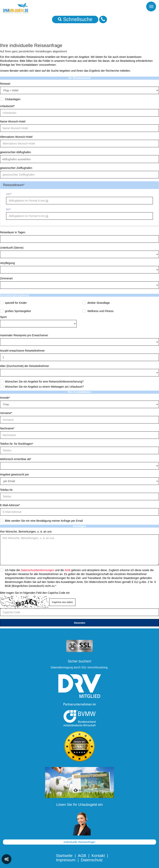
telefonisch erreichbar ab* (16, 459)
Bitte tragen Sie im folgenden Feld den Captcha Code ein (35, 593)
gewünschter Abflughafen (15, 152)
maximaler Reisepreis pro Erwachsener (24, 335)
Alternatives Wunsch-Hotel (16, 137)
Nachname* (7, 428)
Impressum (66, 860)
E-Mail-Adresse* (10, 505)
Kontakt (98, 856)
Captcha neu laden (62, 602)
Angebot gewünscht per (14, 474)
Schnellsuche (75, 19)
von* (9, 194)
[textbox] (19, 159)
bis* (8, 209)
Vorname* (6, 413)
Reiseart (5, 84)
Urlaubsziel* (7, 106)
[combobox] (79, 159)
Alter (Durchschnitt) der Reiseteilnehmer (25, 366)
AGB (68, 570)
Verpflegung (7, 263)
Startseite (64, 856)
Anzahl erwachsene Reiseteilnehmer (22, 351)
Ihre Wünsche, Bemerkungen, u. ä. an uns (26, 532)
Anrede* (5, 398)
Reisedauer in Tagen (13, 232)
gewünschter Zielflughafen (16, 168)
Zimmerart (6, 278)
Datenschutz (92, 860)
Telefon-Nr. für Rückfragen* (17, 444)
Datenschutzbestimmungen (37, 570)
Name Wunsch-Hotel (13, 121)
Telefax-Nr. (7, 490)
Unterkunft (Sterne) (12, 248)
